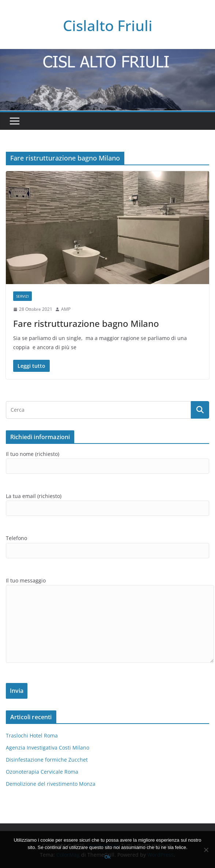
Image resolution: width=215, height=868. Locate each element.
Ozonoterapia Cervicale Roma (42, 772)
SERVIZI (22, 296)
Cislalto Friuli (108, 25)
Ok (108, 857)
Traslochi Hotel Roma (32, 735)
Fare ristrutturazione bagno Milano (86, 323)
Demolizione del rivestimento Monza (51, 784)
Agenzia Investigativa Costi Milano (48, 748)
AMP (66, 309)
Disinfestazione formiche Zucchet (47, 760)
